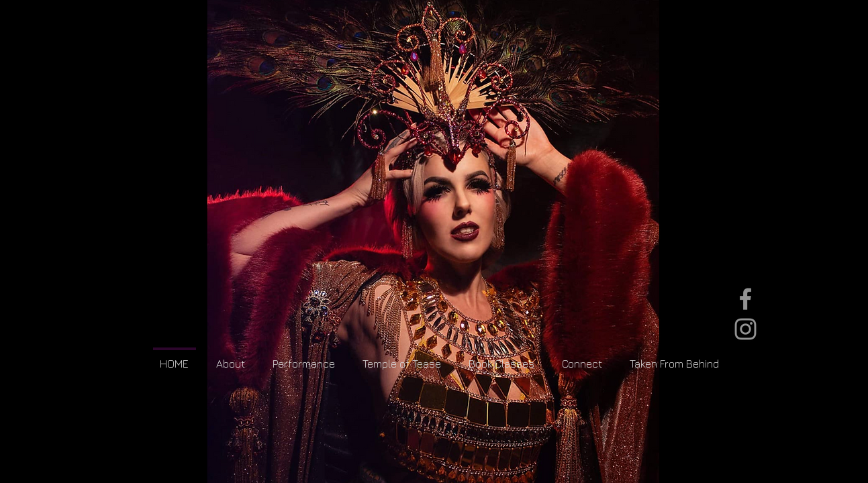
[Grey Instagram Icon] (745, 329)
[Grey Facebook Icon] (745, 299)
